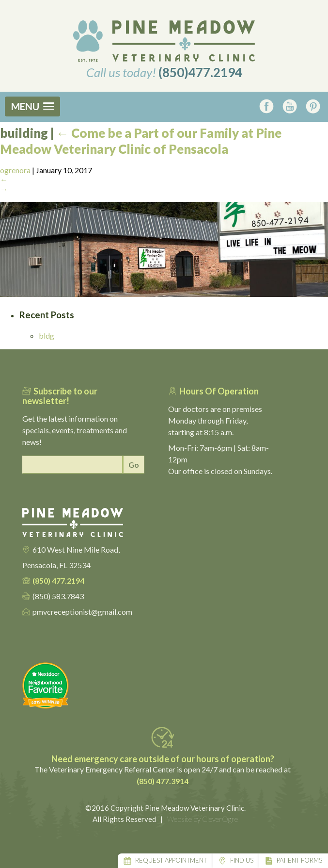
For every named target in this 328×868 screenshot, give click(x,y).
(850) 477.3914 (163, 781)
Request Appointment (171, 860)
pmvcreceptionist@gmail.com (82, 612)
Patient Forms (299, 860)
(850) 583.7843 (58, 596)
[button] (32, 106)
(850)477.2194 (200, 72)
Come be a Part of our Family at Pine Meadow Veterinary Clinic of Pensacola (141, 141)
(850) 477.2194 (58, 581)
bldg (47, 336)
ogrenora (15, 170)
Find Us (242, 860)
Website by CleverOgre (203, 819)
